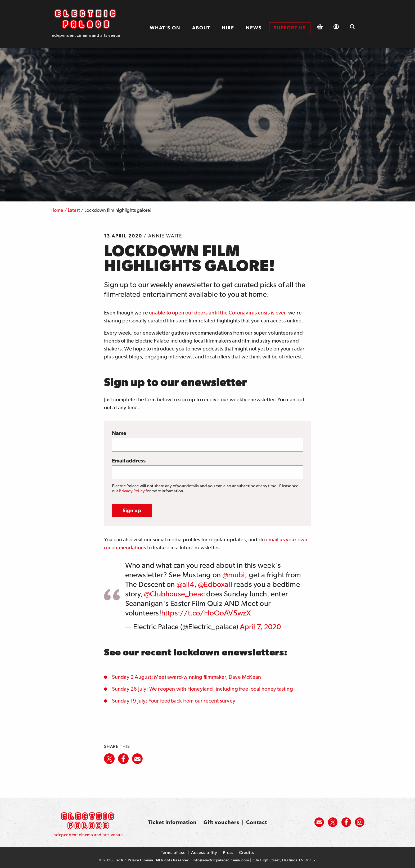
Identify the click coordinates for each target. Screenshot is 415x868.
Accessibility (204, 853)
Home (57, 210)
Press (228, 853)
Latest (74, 210)
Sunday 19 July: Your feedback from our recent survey (174, 701)
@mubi (234, 575)
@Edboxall (215, 584)
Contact (257, 822)
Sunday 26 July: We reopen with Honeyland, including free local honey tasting (202, 689)
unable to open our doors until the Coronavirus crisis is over (217, 313)
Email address (129, 461)
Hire (228, 28)
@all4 (185, 584)
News (254, 28)
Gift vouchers (221, 822)
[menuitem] (165, 28)
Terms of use (173, 853)
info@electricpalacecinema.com (221, 860)
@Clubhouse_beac (174, 594)
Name (119, 433)
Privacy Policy (132, 491)
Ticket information (172, 822)
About (201, 28)
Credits (246, 853)
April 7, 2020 (260, 627)
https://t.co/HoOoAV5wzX (206, 613)
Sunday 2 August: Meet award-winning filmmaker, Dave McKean (187, 677)
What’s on (165, 28)
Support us (290, 28)
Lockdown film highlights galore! (118, 210)
